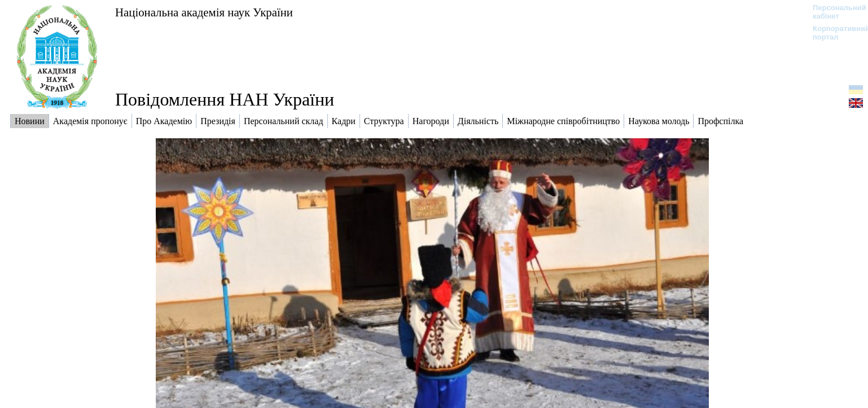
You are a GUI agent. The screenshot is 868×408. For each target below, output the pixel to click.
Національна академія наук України (204, 12)
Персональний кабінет (834, 12)
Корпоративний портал (834, 33)
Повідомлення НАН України (225, 99)
